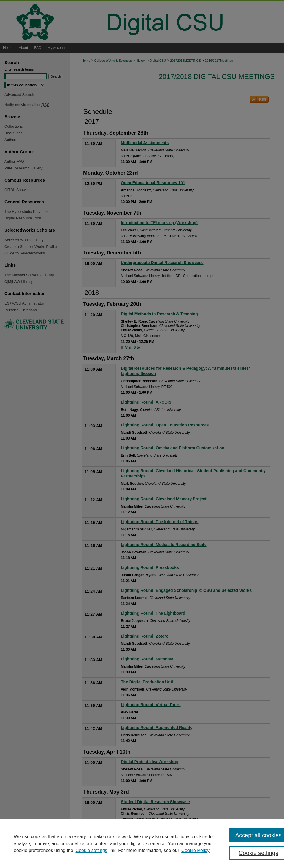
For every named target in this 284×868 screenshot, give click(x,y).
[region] (142, 843)
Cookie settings (91, 850)
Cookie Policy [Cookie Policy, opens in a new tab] (195, 850)
